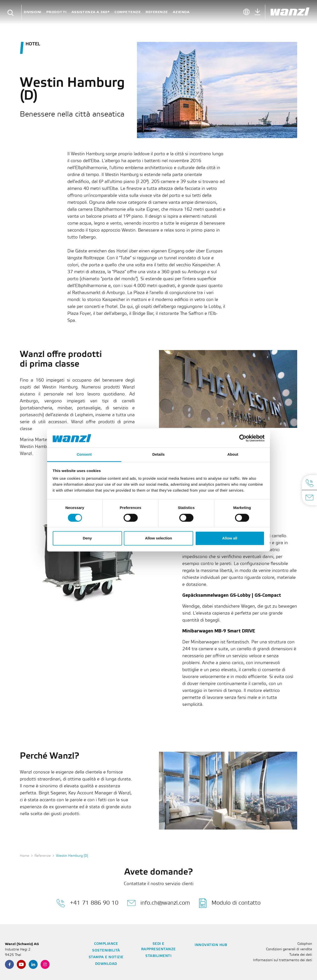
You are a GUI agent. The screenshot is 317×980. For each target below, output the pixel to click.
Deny (87, 538)
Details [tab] (158, 455)
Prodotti (56, 12)
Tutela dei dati (301, 955)
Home (25, 856)
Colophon (305, 944)
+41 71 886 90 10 (87, 903)
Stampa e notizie (106, 957)
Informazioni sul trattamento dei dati (283, 960)
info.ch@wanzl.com (158, 903)
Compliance (106, 944)
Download (106, 964)
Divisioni (33, 12)
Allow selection (158, 538)
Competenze (128, 12)
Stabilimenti (158, 956)
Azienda (181, 12)
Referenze (157, 12)
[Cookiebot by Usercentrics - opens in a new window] (243, 438)
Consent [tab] (84, 455)
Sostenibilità (106, 951)
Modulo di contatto (230, 903)
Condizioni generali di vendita (289, 949)
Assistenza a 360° (91, 12)
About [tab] (233, 455)
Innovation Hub (211, 945)
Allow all (230, 538)
